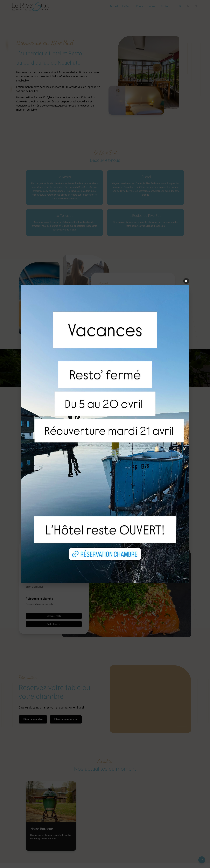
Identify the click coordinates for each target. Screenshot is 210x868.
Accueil (114, 6)
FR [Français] (180, 6)
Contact (165, 6)
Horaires (152, 6)
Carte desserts (54, 624)
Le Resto (127, 6)
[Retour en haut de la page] (202, 860)
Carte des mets (54, 616)
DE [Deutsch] (196, 6)
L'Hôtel (140, 6)
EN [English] (188, 6)
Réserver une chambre (66, 719)
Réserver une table (33, 719)
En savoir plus (108, 314)
